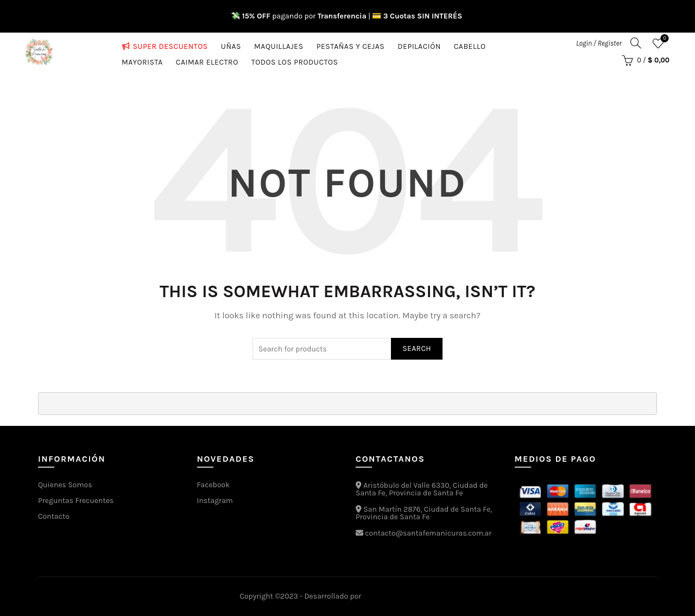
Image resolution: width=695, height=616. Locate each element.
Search (417, 348)
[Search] (636, 43)
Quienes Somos (65, 485)
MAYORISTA (142, 60)
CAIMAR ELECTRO (207, 60)
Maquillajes (279, 44)
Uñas (231, 44)
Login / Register (599, 43)
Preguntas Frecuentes (76, 501)
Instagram (215, 501)
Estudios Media (409, 596)
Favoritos (664, 39)
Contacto (54, 516)
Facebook (214, 485)
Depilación (419, 44)
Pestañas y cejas (351, 44)
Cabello (470, 44)
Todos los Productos (295, 60)
